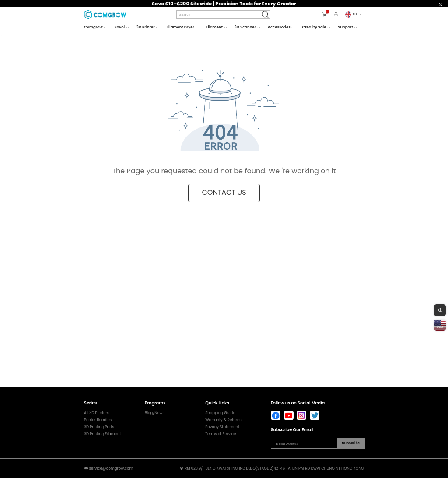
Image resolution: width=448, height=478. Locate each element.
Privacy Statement (222, 427)
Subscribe (351, 443)
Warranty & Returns (223, 420)
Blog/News (155, 413)
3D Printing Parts (99, 427)
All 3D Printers (96, 413)
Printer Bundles (98, 420)
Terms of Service (220, 434)
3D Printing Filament (102, 434)
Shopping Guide (220, 413)
